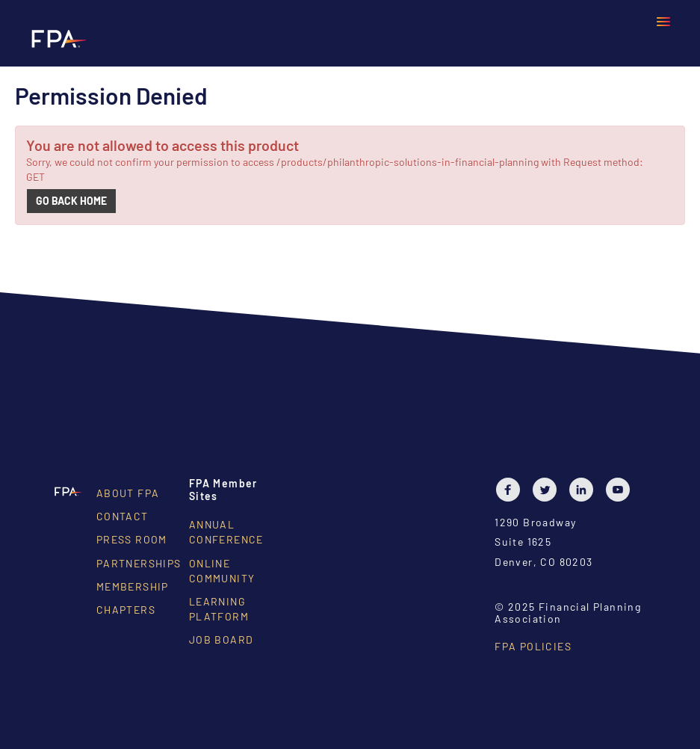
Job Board (222, 639)
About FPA (128, 493)
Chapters (126, 610)
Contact (123, 516)
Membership (133, 586)
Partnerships (139, 563)
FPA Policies (533, 646)
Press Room (132, 539)
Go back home (71, 201)
